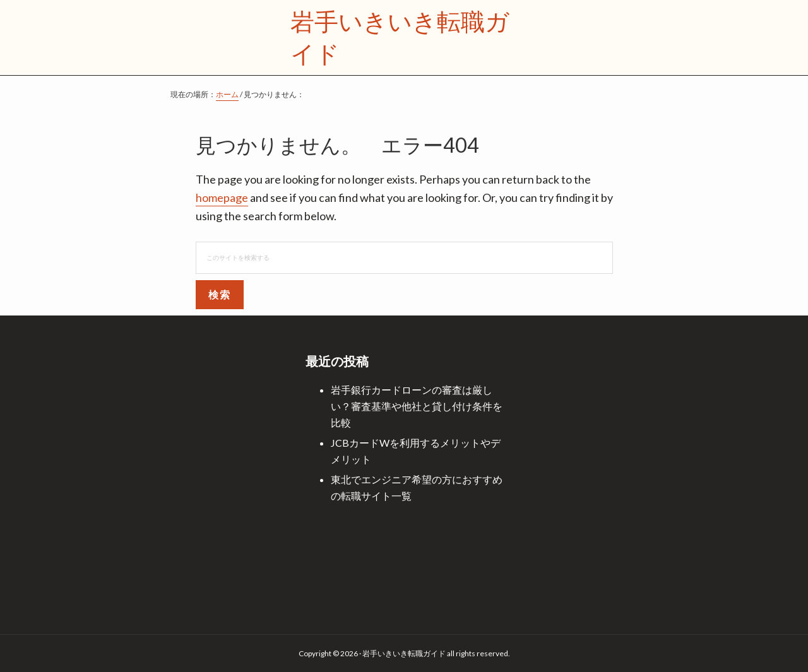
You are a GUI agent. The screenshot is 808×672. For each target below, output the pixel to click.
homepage (222, 197)
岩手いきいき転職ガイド (400, 37)
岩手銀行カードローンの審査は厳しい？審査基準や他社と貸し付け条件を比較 (417, 406)
